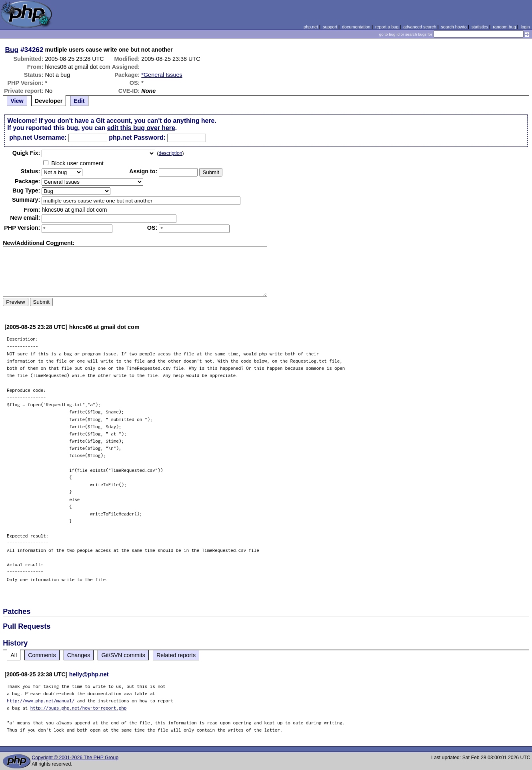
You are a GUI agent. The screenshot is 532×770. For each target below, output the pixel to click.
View (17, 101)
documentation (356, 27)
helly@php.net (89, 674)
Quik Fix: (26, 153)
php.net (311, 27)
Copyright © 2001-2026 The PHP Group (75, 758)
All (14, 655)
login (525, 27)
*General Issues (162, 75)
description (170, 153)
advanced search (420, 27)
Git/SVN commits (123, 655)
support (330, 27)
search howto (454, 27)
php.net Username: (38, 137)
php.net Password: (137, 137)
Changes (79, 655)
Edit (79, 101)
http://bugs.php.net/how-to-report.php (79, 708)
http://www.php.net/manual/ (41, 701)
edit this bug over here (141, 128)
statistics (480, 27)
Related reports (176, 655)
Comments (42, 655)
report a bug (387, 27)
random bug (504, 27)
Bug (12, 50)
